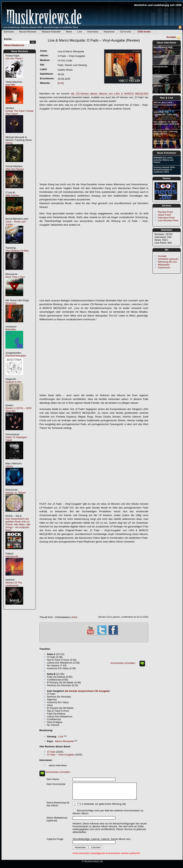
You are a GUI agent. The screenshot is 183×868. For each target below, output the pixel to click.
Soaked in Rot (13, 382)
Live (80, 32)
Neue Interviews (167, 43)
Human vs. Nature (16, 493)
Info (74, 617)
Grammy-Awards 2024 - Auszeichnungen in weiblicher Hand (165, 170)
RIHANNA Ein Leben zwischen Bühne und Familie (163, 160)
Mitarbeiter (164, 265)
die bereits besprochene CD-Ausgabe (87, 691)
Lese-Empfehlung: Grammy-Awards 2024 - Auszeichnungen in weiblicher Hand (40, 27)
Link (61, 83)
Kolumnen (109, 32)
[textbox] (17, 42)
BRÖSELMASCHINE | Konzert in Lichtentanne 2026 (165, 105)
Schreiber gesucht (168, 259)
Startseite (9, 32)
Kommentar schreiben (123, 663)
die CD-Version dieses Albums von (110, 94)
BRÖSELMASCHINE (163, 47)
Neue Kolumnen (167, 153)
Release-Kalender (51, 32)
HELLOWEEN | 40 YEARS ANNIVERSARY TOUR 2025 (166, 123)
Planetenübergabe (16, 356)
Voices (9, 466)
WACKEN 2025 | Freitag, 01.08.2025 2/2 (165, 142)
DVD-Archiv (144, 32)
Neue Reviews (20, 51)
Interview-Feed (166, 218)
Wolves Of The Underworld (14, 584)
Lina (61, 736)
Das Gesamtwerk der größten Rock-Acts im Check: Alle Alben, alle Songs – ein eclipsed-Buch (18, 524)
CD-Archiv (126, 32)
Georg (9, 143)
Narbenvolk (12, 556)
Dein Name (53, 779)
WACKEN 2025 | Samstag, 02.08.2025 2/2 (166, 133)
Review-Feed (165, 212)
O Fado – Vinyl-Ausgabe (61, 755)
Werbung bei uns (167, 262)
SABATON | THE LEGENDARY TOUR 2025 (165, 113)
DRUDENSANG (161, 67)
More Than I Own (15, 277)
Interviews (93, 32)
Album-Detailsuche (14, 45)
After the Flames (15, 169)
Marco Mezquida (65, 741)
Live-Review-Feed (168, 220)
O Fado (51, 752)
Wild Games (12, 195)
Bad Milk (10, 85)
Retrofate (11, 329)
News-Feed (164, 215)
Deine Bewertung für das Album (58, 804)
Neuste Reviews (28, 32)
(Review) (94, 40)
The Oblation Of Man (17, 251)
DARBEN (158, 76)
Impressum (164, 267)
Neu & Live (167, 98)
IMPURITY (158, 86)
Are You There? (14, 58)
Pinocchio (11, 303)
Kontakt (171, 37)
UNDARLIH (159, 57)
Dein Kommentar (56, 784)
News (69, 32)
